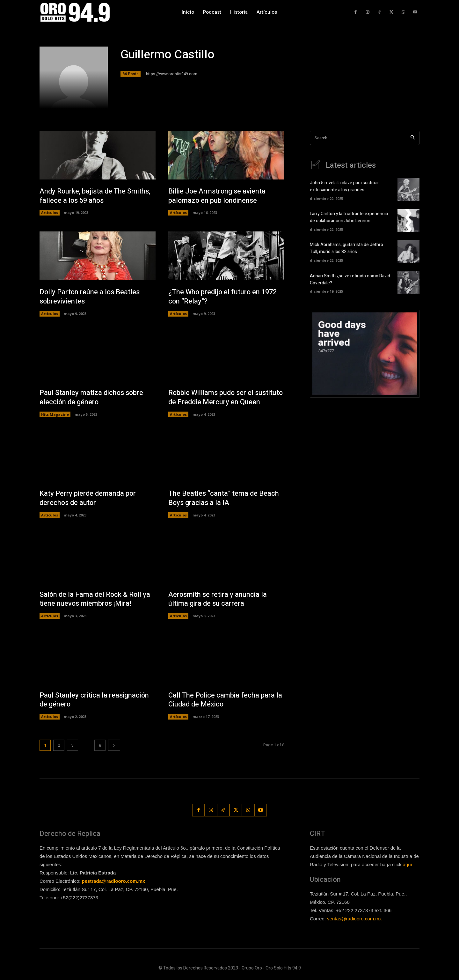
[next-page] (114, 745)
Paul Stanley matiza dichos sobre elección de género (92, 397)
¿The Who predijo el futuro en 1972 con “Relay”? (223, 297)
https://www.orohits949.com (172, 74)
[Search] (413, 138)
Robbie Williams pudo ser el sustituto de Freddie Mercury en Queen (226, 397)
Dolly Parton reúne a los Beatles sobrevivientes (90, 297)
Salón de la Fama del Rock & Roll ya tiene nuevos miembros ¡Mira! (95, 599)
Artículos (50, 212)
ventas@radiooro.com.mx (354, 919)
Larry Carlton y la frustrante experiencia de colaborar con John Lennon (349, 217)
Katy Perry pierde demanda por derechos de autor (88, 498)
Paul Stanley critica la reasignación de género (94, 700)
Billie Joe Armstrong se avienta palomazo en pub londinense (217, 196)
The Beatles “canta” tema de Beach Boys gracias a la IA (224, 498)
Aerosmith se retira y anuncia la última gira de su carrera (218, 599)
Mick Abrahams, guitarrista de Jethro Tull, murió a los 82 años (346, 248)
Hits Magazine (55, 414)
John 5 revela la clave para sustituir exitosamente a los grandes (344, 186)
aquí (408, 864)
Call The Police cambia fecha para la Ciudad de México (225, 700)
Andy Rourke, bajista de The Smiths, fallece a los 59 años (95, 196)
